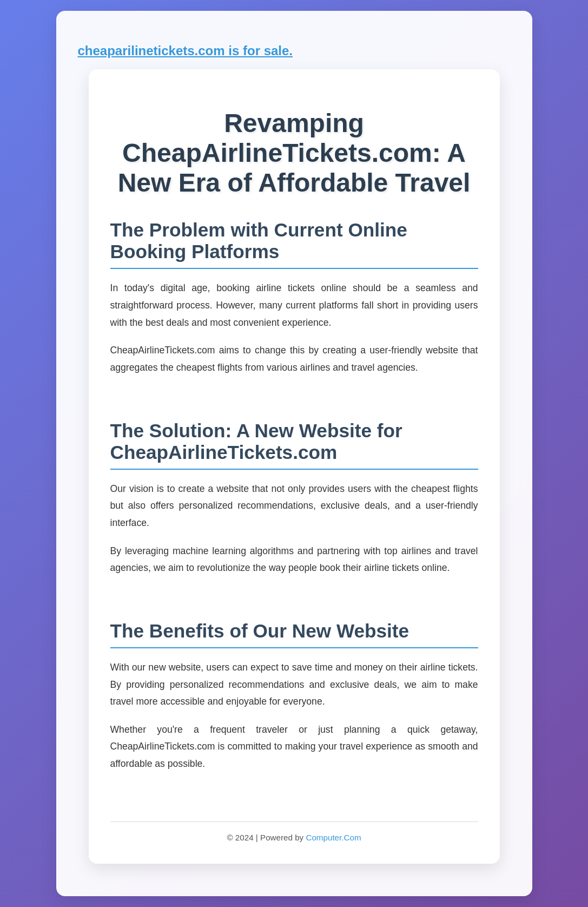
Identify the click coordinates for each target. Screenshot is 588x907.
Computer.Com (333, 837)
